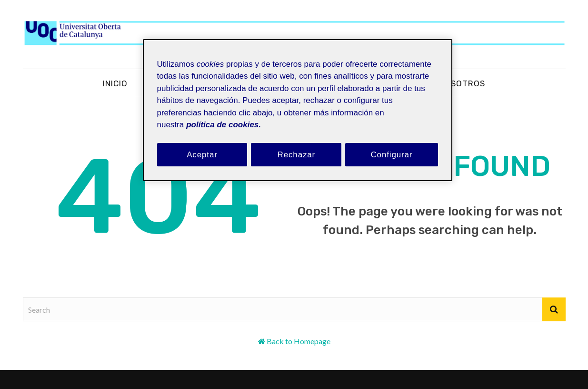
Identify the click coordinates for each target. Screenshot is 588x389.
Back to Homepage (299, 341)
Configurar (391, 155)
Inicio (115, 83)
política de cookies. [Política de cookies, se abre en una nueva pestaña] (224, 125)
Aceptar (202, 155)
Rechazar (297, 155)
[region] (298, 110)
